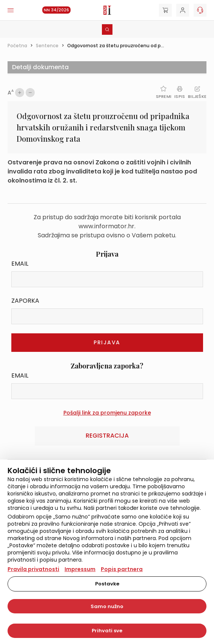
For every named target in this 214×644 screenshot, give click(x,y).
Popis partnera (122, 569)
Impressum (80, 569)
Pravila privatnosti (33, 569)
